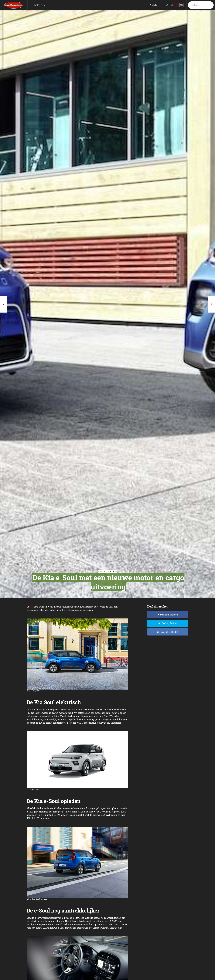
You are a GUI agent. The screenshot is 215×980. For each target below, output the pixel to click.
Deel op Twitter (170, 623)
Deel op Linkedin (169, 632)
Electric (37, 5)
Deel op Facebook (169, 615)
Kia (32, 607)
